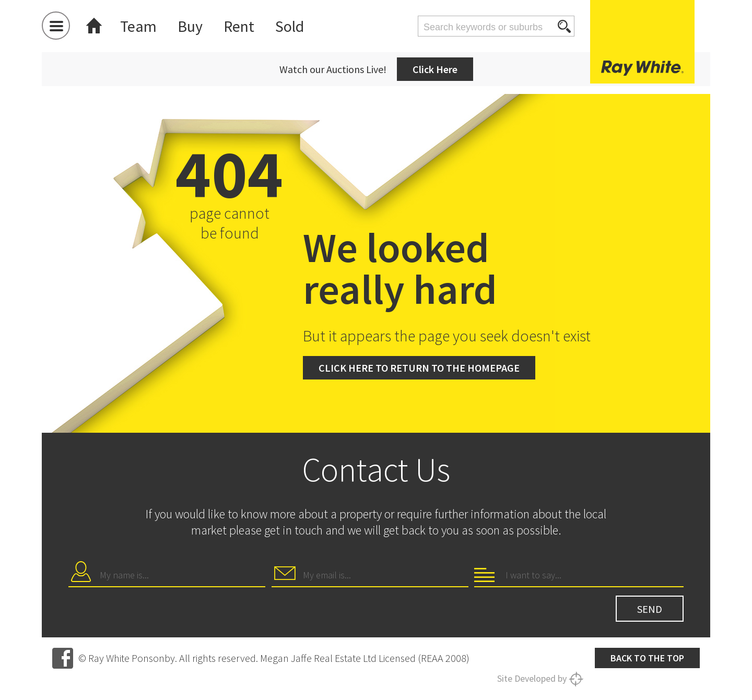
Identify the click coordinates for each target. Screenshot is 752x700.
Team (138, 26)
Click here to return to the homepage (419, 368)
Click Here (435, 69)
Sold (290, 26)
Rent (239, 26)
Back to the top (647, 658)
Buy (190, 26)
